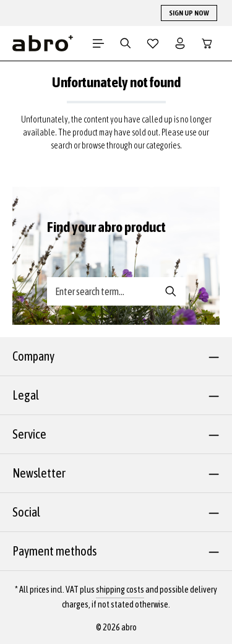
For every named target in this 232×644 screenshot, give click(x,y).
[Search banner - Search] (171, 291)
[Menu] (98, 43)
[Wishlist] (153, 43)
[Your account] (180, 43)
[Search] (126, 43)
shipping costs (120, 590)
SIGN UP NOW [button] (189, 13)
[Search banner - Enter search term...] (102, 291)
